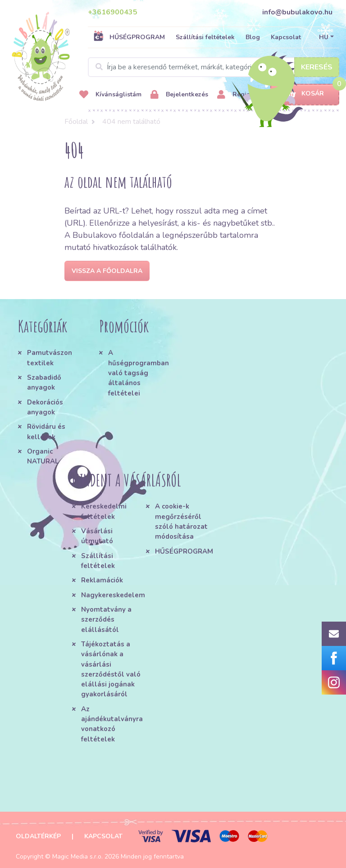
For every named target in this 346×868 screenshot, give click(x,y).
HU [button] (324, 37)
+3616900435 (113, 12)
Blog (253, 37)
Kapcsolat (286, 37)
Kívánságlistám (110, 95)
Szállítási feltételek (205, 37)
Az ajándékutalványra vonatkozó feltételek (112, 724)
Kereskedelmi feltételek (104, 511)
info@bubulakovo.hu (297, 12)
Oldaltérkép (38, 836)
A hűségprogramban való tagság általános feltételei (137, 373)
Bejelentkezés (179, 95)
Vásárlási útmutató (97, 536)
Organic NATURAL (43, 456)
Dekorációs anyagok (45, 407)
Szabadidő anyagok (44, 382)
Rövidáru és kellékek (46, 432)
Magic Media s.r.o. (77, 857)
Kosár (305, 94)
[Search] (214, 67)
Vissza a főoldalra (107, 271)
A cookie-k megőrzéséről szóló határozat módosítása (181, 521)
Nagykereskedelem (113, 595)
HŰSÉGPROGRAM (129, 37)
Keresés (317, 67)
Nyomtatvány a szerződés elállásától (106, 620)
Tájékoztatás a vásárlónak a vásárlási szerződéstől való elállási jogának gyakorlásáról (111, 669)
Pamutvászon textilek (50, 358)
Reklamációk (102, 580)
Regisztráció (244, 95)
